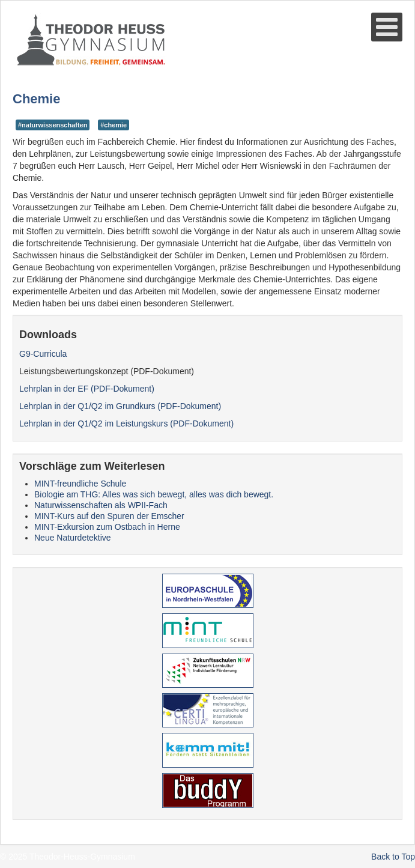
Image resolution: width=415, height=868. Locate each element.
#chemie (114, 125)
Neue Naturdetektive (73, 538)
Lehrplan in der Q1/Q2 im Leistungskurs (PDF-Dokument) (126, 423)
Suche (13, 67)
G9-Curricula (43, 354)
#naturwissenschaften (53, 125)
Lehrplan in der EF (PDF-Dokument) (87, 389)
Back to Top (393, 857)
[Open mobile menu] (387, 27)
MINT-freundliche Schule (80, 484)
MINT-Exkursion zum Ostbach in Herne (107, 527)
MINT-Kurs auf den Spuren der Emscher (109, 516)
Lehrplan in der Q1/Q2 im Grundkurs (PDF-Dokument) (120, 406)
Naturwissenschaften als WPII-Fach (101, 505)
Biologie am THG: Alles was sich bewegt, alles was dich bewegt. (154, 494)
